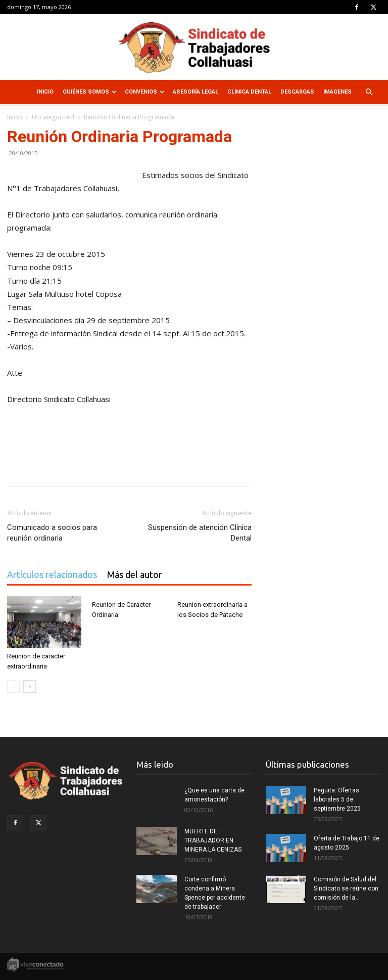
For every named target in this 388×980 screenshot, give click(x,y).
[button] (369, 92)
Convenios (145, 92)
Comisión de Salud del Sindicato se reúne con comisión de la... (346, 888)
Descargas (297, 92)
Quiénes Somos (90, 92)
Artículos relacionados (52, 574)
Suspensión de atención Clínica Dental (200, 533)
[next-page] (30, 686)
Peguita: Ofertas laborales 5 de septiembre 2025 (337, 799)
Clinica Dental (249, 92)
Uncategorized (53, 117)
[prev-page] (13, 686)
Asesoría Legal (196, 92)
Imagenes (337, 92)
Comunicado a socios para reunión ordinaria (52, 533)
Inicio (45, 92)
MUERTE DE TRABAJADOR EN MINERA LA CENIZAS (213, 840)
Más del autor (135, 574)
